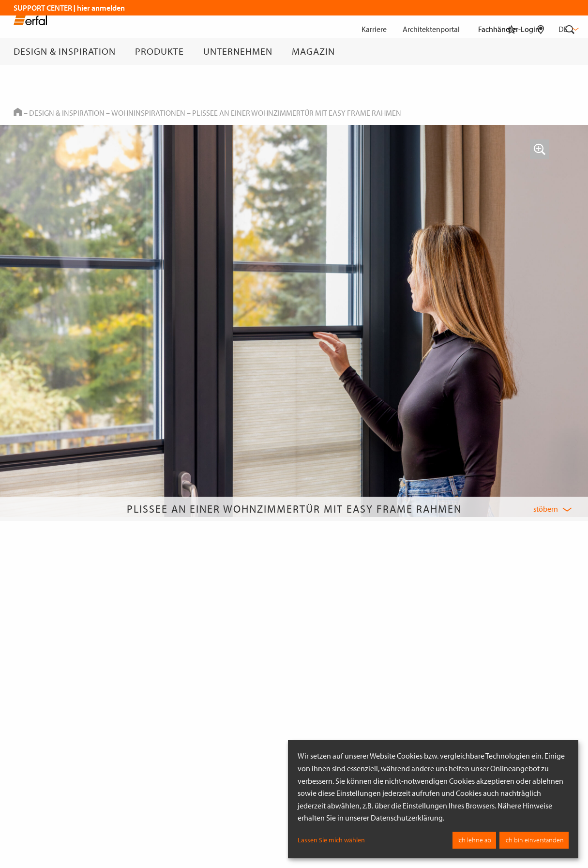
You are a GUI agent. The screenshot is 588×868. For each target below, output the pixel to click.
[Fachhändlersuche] (541, 51)
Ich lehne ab (474, 840)
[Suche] (570, 51)
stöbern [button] (546, 509)
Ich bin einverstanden (534, 840)
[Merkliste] (512, 51)
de (568, 29)
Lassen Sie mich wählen (331, 840)
